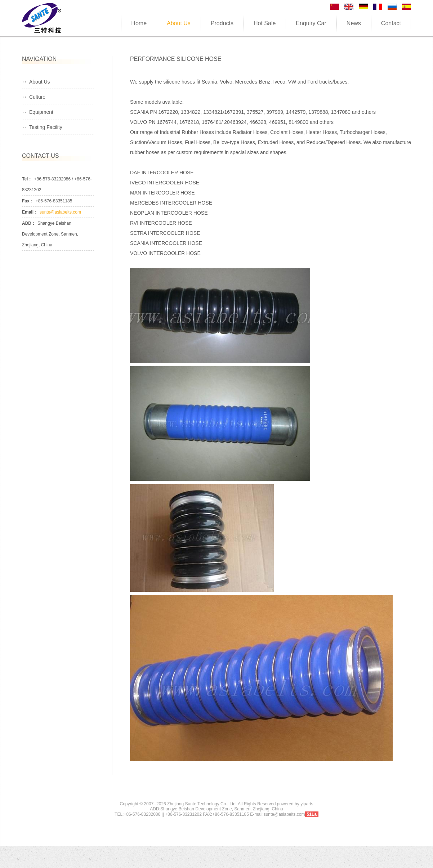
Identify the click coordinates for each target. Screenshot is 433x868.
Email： (30, 212)
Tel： (27, 179)
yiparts (307, 804)
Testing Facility (46, 127)
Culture (37, 97)
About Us (40, 82)
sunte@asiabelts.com (60, 212)
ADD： (29, 223)
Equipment (41, 112)
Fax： (28, 201)
